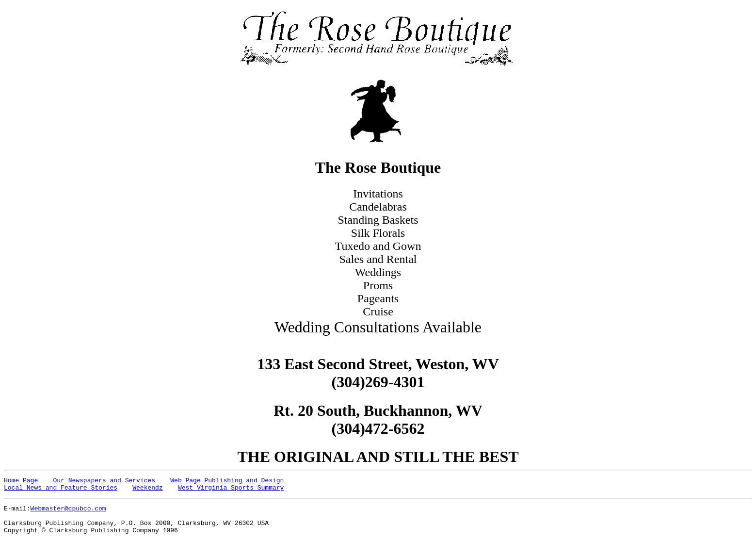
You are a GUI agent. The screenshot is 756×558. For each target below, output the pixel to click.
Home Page (21, 481)
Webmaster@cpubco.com (68, 512)
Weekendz (147, 490)
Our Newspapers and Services (104, 481)
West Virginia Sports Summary (231, 490)
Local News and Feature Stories (61, 490)
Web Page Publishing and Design (227, 481)
